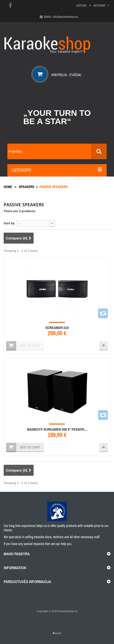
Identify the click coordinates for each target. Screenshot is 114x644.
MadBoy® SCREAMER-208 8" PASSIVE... (57, 429)
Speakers (27, 187)
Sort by (9, 223)
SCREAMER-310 (57, 328)
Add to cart (30, 447)
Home (8, 187)
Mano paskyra (17, 554)
